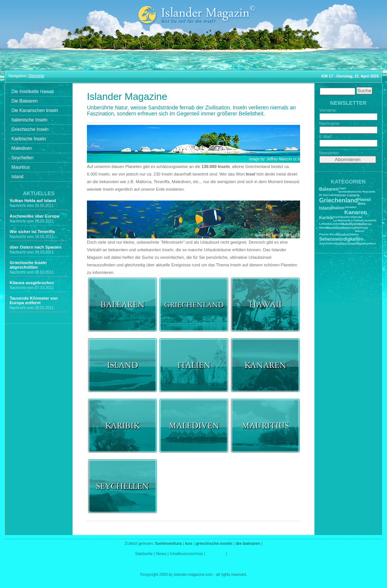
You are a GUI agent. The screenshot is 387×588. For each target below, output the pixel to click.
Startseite (144, 554)
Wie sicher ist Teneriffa (33, 232)
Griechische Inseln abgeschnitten (28, 265)
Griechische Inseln (30, 129)
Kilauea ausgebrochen (32, 283)
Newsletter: (330, 153)
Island (17, 177)
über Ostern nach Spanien (36, 247)
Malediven (22, 148)
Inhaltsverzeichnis (186, 554)
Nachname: (330, 123)
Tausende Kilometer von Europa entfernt (34, 300)
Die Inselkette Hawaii (33, 92)
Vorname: (328, 110)
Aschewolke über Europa (35, 216)
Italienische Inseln (29, 120)
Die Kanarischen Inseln (35, 110)
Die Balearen (24, 101)
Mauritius (21, 167)
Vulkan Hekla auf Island (33, 201)
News (161, 554)
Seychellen (22, 158)
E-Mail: (326, 137)
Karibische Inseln (29, 139)
